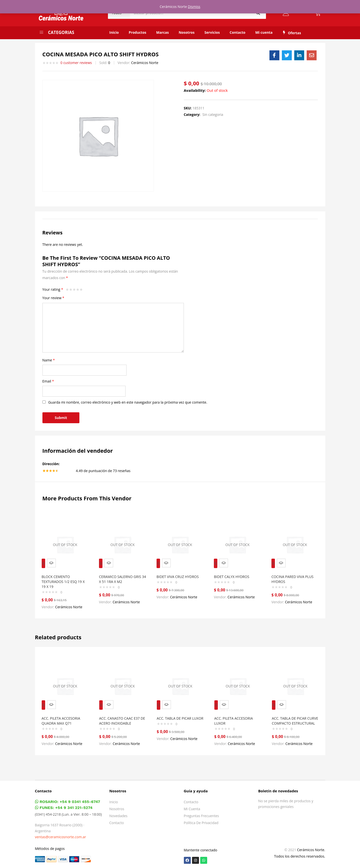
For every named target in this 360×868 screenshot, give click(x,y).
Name (49, 360)
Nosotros (187, 32)
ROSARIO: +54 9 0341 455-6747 (68, 800)
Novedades (118, 814)
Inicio (114, 32)
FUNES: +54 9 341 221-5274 (64, 806)
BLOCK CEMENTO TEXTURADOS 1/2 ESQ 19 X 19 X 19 (64, 578)
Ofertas (292, 33)
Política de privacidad (201, 821)
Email (48, 381)
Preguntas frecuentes (201, 814)
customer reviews (76, 63)
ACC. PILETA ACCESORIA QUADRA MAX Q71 (63, 714)
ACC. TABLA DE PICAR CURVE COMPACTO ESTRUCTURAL (291, 716)
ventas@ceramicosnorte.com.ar (61, 835)
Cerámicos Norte (145, 63)
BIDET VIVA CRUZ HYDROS (180, 573)
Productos (138, 32)
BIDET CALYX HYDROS (234, 573)
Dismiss (194, 7)
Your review (53, 298)
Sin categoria (213, 114)
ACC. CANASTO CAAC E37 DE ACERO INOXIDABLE (122, 714)
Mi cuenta (264, 32)
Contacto (238, 32)
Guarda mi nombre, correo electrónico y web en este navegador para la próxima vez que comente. (128, 402)
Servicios (212, 32)
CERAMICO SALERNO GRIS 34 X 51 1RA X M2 (122, 576)
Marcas (163, 32)
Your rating (53, 289)
